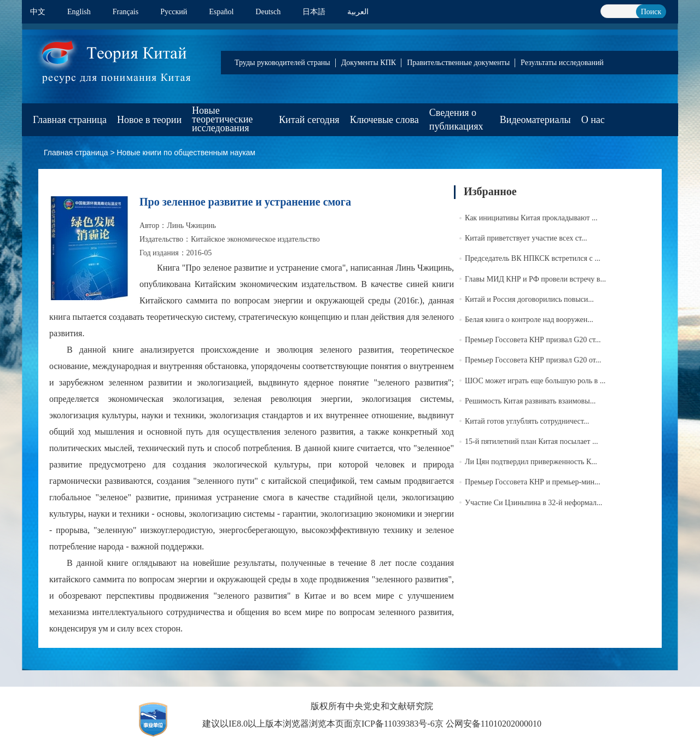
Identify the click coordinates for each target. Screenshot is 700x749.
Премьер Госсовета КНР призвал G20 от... (533, 360)
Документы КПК (369, 63)
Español (221, 12)
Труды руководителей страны (282, 63)
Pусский (174, 12)
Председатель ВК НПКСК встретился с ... (533, 258)
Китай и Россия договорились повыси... (529, 299)
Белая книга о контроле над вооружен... (529, 320)
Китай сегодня (309, 120)
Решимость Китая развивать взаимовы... (530, 401)
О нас (593, 120)
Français (126, 12)
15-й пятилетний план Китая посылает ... (531, 441)
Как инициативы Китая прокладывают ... (531, 218)
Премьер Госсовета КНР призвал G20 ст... (533, 340)
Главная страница (70, 120)
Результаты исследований (562, 63)
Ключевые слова (384, 120)
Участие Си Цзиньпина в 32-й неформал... (533, 503)
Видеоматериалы (535, 120)
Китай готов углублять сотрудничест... (527, 421)
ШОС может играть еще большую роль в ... (535, 381)
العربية (358, 12)
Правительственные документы (458, 63)
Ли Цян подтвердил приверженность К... (531, 462)
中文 (38, 12)
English (79, 12)
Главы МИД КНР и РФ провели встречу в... (535, 279)
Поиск (651, 12)
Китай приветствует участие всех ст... (526, 238)
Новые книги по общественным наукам (186, 153)
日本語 (314, 12)
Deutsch (268, 12)
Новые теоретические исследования (222, 119)
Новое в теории (149, 120)
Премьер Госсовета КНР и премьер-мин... (533, 482)
